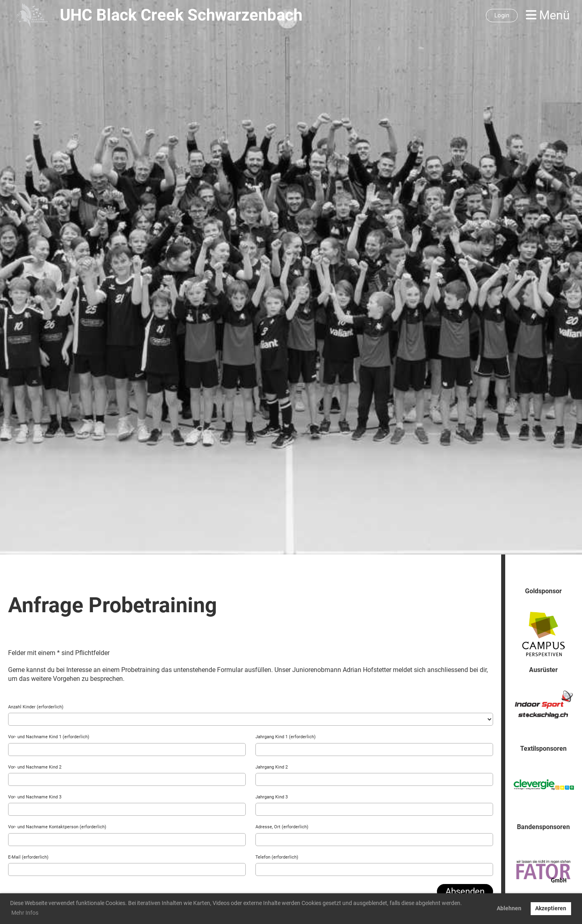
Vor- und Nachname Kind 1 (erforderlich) (49, 737)
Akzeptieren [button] (551, 908)
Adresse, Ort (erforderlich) (282, 827)
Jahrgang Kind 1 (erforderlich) (286, 737)
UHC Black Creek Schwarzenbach (181, 15)
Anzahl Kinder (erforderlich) (36, 707)
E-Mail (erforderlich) (28, 857)
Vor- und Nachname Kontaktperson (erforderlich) (57, 827)
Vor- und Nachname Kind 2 (35, 767)
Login (502, 15)
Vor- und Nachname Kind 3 (35, 797)
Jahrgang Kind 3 (272, 797)
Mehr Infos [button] (25, 913)
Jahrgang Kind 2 (272, 767)
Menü (548, 15)
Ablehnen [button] (509, 908)
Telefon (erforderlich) (277, 857)
